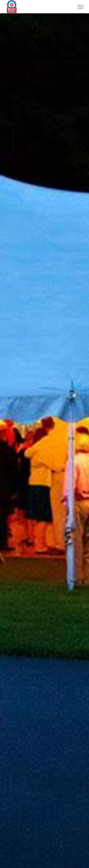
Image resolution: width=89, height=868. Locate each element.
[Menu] (78, 7)
